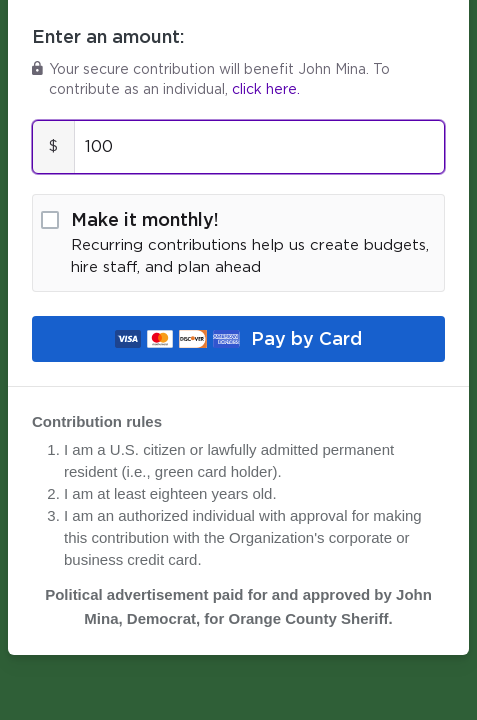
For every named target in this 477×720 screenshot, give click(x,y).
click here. (266, 90)
